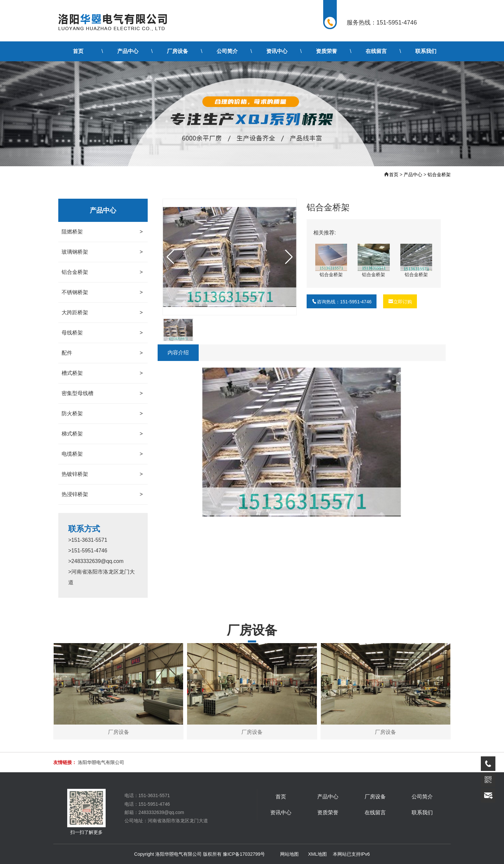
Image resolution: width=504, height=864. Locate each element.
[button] (289, 257)
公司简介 (227, 51)
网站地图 (289, 854)
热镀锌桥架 (102, 474)
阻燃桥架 (102, 232)
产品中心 (128, 51)
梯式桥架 (102, 434)
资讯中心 (277, 51)
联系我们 (426, 51)
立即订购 (400, 302)
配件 (102, 353)
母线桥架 (102, 333)
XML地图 (317, 854)
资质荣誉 (327, 51)
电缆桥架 (102, 454)
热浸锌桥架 (102, 494)
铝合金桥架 (439, 175)
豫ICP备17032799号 (244, 854)
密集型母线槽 (102, 393)
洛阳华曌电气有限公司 (101, 762)
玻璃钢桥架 (102, 252)
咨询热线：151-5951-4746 (342, 302)
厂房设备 (177, 51)
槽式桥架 (102, 373)
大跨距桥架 (102, 313)
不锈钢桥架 (102, 292)
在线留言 (376, 51)
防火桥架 (102, 414)
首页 (78, 51)
